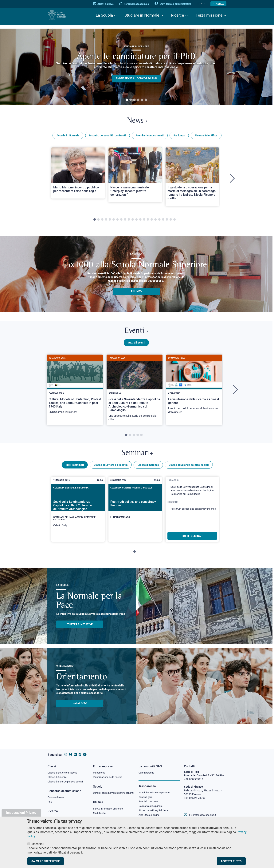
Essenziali (37, 844)
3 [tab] (134, 100)
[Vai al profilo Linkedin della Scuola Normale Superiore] (75, 751)
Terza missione (209, 15)
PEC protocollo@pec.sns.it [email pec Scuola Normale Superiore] (202, 811)
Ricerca (177, 15)
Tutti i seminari (75, 469)
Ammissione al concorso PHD (136, 78)
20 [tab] (167, 221)
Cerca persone (147, 769)
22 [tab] (174, 221)
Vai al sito (80, 708)
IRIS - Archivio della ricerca (63, 815)
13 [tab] (140, 221)
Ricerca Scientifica (206, 137)
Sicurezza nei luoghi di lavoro (155, 808)
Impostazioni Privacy (21, 813)
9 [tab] (125, 221)
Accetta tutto (231, 861)
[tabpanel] (136, 67)
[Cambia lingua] (205, 4)
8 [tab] (121, 221)
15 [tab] (148, 221)
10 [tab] (129, 221)
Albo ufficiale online (150, 813)
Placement (99, 769)
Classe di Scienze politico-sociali (189, 469)
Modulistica (100, 814)
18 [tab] (159, 221)
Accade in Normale (68, 137)
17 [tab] (155, 221)
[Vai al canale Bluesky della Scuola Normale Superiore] (71, 751)
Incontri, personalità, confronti (108, 137)
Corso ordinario (57, 794)
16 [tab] (152, 221)
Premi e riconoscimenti (150, 137)
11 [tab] (133, 221)
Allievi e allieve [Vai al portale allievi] (107, 4)
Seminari (137, 457)
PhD (50, 799)
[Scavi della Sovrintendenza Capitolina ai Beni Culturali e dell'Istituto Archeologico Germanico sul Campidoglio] (135, 393)
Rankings (179, 137)
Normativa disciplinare (152, 803)
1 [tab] (127, 100)
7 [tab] (117, 221)
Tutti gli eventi (136, 345)
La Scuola (104, 15)
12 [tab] (136, 221)
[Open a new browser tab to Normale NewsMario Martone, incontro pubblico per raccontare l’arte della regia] (78, 174)
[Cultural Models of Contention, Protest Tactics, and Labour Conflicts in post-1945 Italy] (75, 389)
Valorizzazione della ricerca (109, 774)
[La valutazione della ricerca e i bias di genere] (194, 389)
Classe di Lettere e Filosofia (111, 469)
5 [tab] (142, 100)
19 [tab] (163, 221)
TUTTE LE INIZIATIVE (80, 629)
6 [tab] (146, 100)
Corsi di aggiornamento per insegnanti (109, 791)
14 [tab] (144, 221)
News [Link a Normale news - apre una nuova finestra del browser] (137, 122)
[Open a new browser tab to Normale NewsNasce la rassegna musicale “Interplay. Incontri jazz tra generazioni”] (135, 176)
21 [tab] (171, 221)
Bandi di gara (146, 794)
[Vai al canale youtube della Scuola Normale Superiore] (85, 751)
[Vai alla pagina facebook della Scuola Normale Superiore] (80, 751)
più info (136, 293)
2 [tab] (131, 100)
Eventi (136, 333)
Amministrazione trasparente (156, 789)
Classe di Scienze (148, 469)
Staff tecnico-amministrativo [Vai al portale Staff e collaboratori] (176, 4)
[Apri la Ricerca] (218, 4)
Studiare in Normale (142, 15)
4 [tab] (138, 100)
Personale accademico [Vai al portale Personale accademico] (138, 4)
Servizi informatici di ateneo (109, 809)
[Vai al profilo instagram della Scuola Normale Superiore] (66, 751)
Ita (202, 4)
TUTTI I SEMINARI (192, 540)
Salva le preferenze (46, 861)
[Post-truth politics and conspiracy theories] (135, 511)
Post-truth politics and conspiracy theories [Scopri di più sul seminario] (190, 520)
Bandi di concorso (149, 798)
